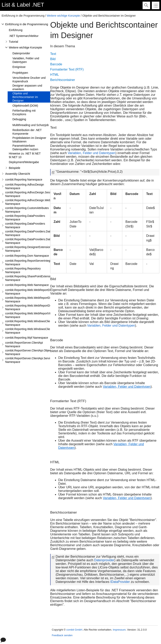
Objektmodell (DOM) (25, 106)
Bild (53, 59)
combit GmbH (74, 630)
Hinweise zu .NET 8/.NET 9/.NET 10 (25, 155)
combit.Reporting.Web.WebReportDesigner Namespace (32, 292)
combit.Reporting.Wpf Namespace (27, 338)
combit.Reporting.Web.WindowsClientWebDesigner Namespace (37, 323)
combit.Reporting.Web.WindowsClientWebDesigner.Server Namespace (42, 331)
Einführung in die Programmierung (27, 24)
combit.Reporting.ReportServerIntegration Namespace (31, 262)
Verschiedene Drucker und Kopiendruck (29, 80)
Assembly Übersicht (18, 174)
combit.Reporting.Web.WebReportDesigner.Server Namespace (37, 300)
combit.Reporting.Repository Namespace (23, 270)
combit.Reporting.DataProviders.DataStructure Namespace (34, 233)
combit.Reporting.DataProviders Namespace (25, 218)
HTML (55, 75)
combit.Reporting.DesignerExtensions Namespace (29, 249)
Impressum (119, 630)
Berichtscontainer (63, 80)
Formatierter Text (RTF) (67, 69)
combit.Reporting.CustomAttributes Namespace (27, 210)
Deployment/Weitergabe (24, 162)
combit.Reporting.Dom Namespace (27, 256)
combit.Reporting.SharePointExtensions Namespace (30, 278)
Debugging (19, 119)
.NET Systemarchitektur (24, 36)
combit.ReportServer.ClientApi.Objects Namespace (29, 352)
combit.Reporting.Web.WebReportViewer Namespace (31, 315)
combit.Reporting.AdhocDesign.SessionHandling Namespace (36, 194)
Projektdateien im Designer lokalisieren (29, 140)
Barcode (56, 64)
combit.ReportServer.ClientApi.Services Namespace (30, 360)
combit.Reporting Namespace (24, 180)
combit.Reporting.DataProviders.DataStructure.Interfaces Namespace (41, 241)
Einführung (16, 30)
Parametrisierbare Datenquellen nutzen (25, 147)
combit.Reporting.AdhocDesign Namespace (25, 186)
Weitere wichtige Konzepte (63, 16)
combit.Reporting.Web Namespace (27, 285)
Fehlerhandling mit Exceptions (24, 112)
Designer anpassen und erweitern (27, 87)
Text (53, 54)
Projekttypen (20, 73)
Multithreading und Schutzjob (31, 125)
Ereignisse (19, 67)
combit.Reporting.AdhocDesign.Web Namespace (28, 202)
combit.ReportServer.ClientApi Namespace (24, 344)
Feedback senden (62, 635)
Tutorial (13, 42)
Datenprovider (21, 53)
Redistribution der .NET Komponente (27, 132)
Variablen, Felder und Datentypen (26, 60)
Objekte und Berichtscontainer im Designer (25, 97)
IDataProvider (120, 582)
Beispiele (15, 168)
